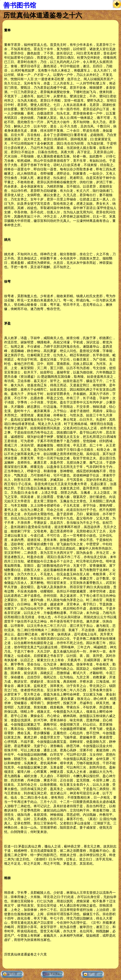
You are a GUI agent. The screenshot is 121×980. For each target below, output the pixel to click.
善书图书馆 (20, 5)
